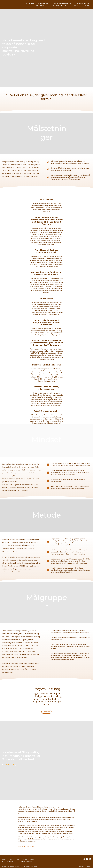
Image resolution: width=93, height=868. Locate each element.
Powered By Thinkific (85, 863)
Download (46, 712)
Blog (80, 6)
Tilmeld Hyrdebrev (29, 856)
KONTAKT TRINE (14, 856)
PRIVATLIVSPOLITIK (8, 858)
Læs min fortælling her (26, 844)
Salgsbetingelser (27, 858)
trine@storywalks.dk (8, 866)
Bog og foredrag (85, 3)
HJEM (4, 856)
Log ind (88, 6)
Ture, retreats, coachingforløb (44, 3)
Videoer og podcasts (68, 6)
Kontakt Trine (9, 763)
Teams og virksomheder (67, 3)
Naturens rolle (52, 6)
